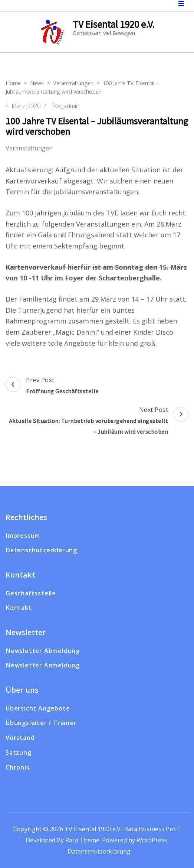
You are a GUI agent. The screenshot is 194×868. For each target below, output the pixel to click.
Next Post (97, 422)
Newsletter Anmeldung (43, 665)
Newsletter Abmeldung (43, 651)
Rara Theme (82, 840)
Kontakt (19, 608)
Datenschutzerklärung (41, 550)
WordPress (152, 840)
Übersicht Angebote (38, 708)
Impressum (23, 536)
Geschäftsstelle (31, 593)
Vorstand (20, 738)
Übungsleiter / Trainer (41, 723)
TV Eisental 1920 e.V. (114, 24)
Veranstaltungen (29, 148)
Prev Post (52, 386)
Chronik (18, 767)
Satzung (19, 752)
